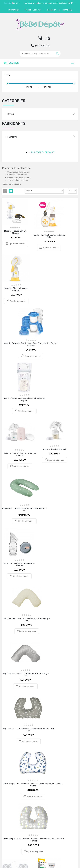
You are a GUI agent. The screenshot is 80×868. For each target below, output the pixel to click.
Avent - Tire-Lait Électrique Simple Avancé (20, 454)
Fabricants (12, 137)
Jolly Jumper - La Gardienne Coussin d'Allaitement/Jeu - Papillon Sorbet (34, 840)
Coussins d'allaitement (17, 175)
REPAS (11, 114)
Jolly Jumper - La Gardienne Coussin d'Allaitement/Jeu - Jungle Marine (33, 785)
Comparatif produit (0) (11, 184)
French (15, 3)
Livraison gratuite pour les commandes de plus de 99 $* (49, 3)
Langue (8, 3)
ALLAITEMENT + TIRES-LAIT (43, 152)
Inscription (52, 10)
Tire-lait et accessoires (18, 180)
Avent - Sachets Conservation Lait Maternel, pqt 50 (24, 399)
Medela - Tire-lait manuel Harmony (16, 289)
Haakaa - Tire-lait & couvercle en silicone (19, 565)
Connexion (67, 10)
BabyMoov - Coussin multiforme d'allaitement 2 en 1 (24, 509)
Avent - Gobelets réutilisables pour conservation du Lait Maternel (31, 344)
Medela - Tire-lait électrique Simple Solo (49, 236)
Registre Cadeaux (33, 10)
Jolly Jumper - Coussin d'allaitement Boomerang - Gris (25, 675)
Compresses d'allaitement (19, 172)
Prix (7, 75)
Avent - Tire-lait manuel (54, 449)
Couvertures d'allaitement (19, 177)
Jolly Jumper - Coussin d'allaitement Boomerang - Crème (27, 620)
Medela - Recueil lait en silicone (15, 232)
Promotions (14, 10)
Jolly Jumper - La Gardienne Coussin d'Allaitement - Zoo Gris (28, 730)
